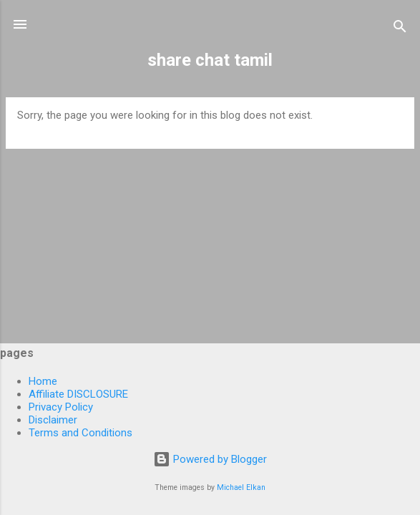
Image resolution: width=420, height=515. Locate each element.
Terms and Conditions (80, 433)
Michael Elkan (241, 487)
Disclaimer (53, 420)
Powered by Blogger (210, 459)
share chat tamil (210, 60)
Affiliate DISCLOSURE (78, 394)
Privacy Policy (61, 407)
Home (43, 381)
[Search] (400, 29)
